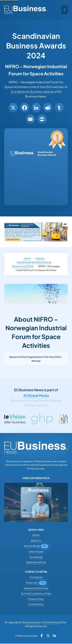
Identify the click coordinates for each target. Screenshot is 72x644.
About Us (36, 540)
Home (27, 258)
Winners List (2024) (23, 266)
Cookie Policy (36, 604)
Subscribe (32, 583)
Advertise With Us (36, 562)
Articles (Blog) (32, 546)
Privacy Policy (36, 599)
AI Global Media (36, 395)
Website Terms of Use (36, 588)
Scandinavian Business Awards (32, 92)
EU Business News (30, 622)
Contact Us (36, 577)
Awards (40, 258)
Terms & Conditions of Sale (36, 593)
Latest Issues (36, 551)
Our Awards (36, 557)
